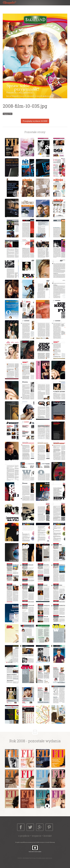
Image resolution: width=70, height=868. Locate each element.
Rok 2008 (17, 741)
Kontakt (48, 836)
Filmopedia (11, 3)
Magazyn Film (8, 114)
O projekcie (24, 836)
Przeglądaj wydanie (35, 121)
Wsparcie (37, 836)
